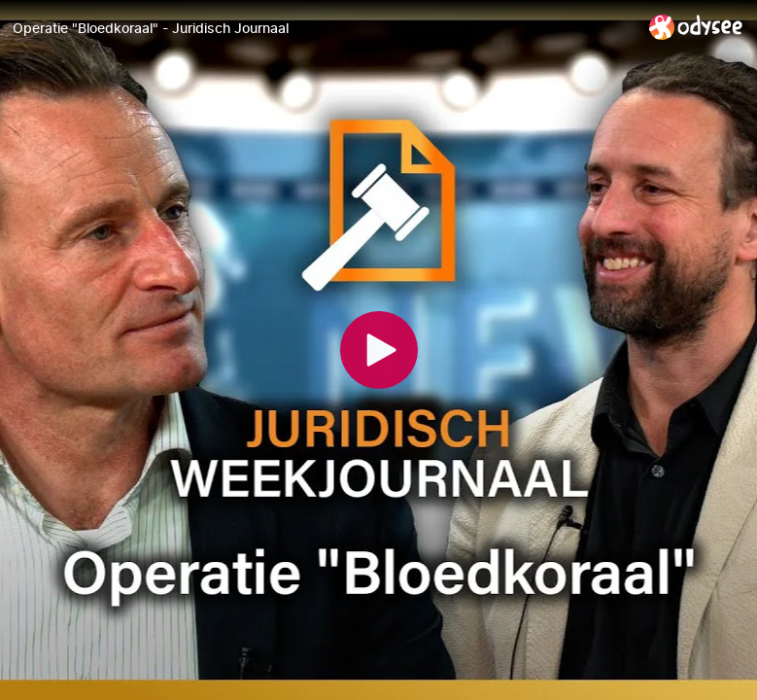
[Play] (379, 350)
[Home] (696, 27)
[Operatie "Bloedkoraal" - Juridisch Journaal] (323, 28)
